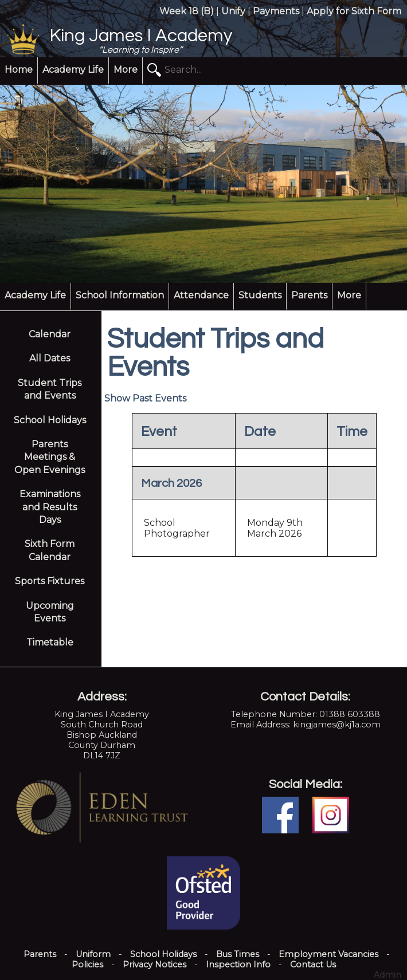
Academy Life (73, 70)
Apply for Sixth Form (354, 11)
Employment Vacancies (328, 954)
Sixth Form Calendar (50, 550)
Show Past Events (145, 398)
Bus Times (238, 954)
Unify (233, 11)
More (126, 70)
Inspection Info (238, 965)
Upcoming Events (50, 612)
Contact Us (313, 965)
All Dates (50, 358)
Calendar (50, 334)
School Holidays (50, 420)
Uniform (93, 954)
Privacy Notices (154, 965)
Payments (276, 11)
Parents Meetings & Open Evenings (50, 457)
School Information (120, 295)
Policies (87, 965)
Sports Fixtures (50, 581)
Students (260, 295)
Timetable (50, 642)
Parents (309, 295)
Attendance (201, 295)
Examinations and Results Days (50, 507)
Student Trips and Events (50, 389)
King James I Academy (141, 36)
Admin (388, 975)
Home (19, 70)
